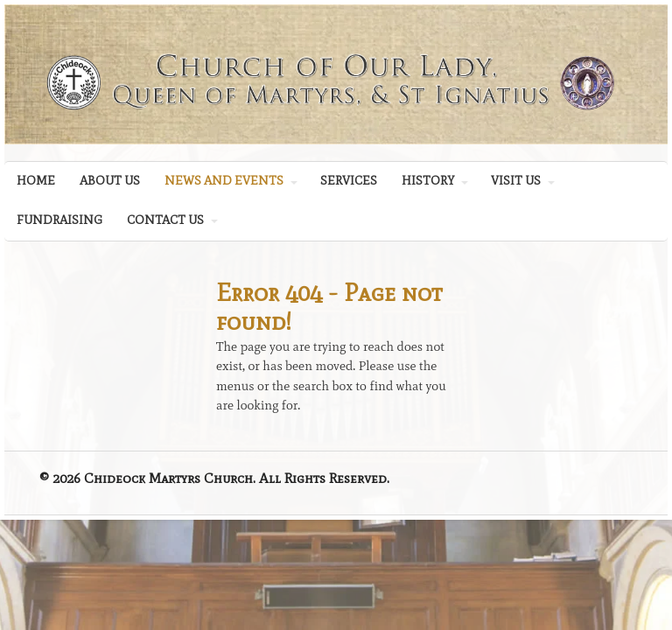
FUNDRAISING (59, 220)
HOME (36, 181)
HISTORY (428, 181)
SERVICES (349, 181)
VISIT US (516, 181)
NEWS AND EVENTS (224, 181)
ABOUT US (110, 181)
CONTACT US (165, 220)
